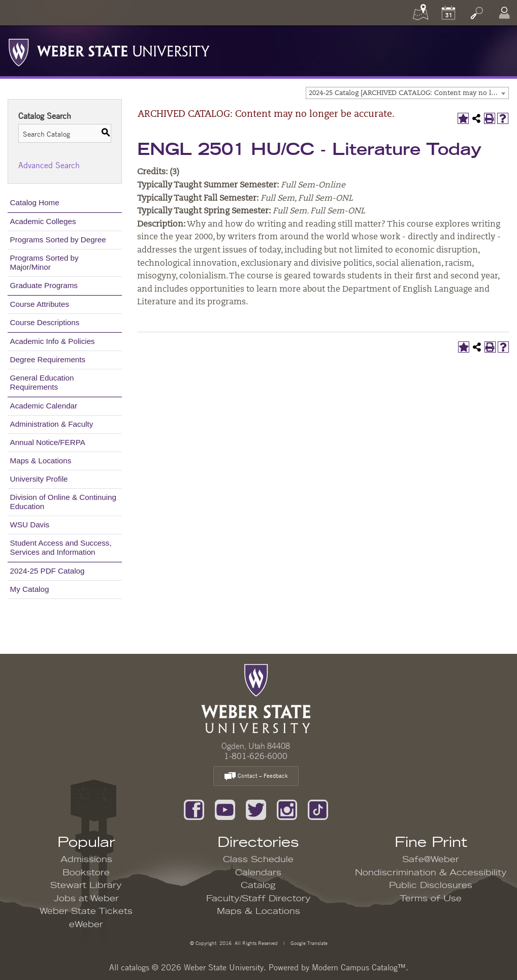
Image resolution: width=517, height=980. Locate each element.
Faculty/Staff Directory (258, 899)
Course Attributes (40, 304)
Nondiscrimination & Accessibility (431, 873)
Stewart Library (86, 886)
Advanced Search (49, 165)
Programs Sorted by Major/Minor (44, 262)
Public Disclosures (431, 886)
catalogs (135, 967)
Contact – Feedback (256, 777)
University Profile (39, 479)
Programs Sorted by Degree (58, 240)
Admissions (86, 860)
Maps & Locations (41, 461)
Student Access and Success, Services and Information (61, 547)
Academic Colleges (43, 221)
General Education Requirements (42, 382)
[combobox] (407, 93)
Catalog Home (35, 202)
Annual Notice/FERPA (48, 442)
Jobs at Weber (86, 899)
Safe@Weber (431, 860)
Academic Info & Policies (53, 341)
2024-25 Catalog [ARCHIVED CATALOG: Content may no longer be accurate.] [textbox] (409, 93)
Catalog (258, 886)
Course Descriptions (45, 322)
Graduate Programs (44, 285)
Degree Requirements (48, 359)
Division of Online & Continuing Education (63, 502)
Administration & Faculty (52, 424)
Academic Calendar (44, 406)
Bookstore (86, 873)
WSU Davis (30, 525)
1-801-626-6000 (256, 756)
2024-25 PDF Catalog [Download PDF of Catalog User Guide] (47, 571)
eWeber (86, 925)
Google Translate (308, 943)
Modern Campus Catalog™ (359, 967)
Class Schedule (258, 860)
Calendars (258, 873)
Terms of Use (431, 899)
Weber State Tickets (86, 911)
